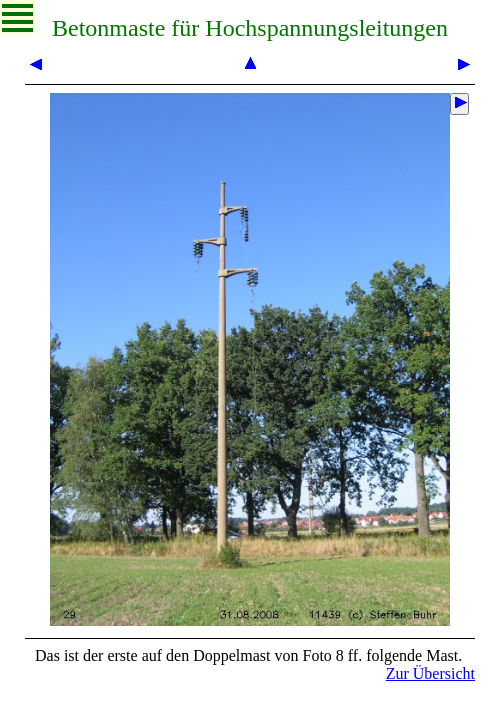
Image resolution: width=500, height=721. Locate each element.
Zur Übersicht (430, 673)
